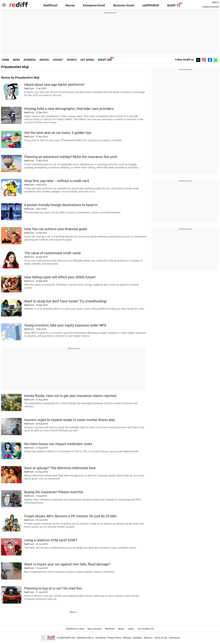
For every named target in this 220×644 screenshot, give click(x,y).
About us (148, 638)
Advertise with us (85, 638)
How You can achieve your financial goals (56, 229)
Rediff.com (70, 638)
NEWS (16, 60)
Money (70, 5)
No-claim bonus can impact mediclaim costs (58, 444)
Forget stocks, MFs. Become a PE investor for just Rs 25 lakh (70, 516)
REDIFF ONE (105, 60)
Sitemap (127, 638)
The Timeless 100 (146, 629)
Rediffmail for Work (75, 629)
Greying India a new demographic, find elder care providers (69, 109)
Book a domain (95, 629)
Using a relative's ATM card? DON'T (51, 540)
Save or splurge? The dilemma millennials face (60, 468)
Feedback (137, 638)
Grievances (174, 638)
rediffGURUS (151, 5)
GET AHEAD (87, 60)
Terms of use (161, 638)
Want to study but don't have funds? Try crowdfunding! (65, 301)
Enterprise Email (94, 5)
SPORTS (72, 60)
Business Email (124, 5)
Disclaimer (101, 638)
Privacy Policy (114, 638)
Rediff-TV (174, 5)
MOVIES (44, 60)
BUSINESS (30, 60)
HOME (5, 60)
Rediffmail (50, 5)
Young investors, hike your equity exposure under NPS (65, 325)
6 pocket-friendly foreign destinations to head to (61, 205)
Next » (74, 612)
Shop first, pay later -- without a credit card (57, 181)
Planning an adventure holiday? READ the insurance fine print (71, 157)
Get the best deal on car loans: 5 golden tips (58, 133)
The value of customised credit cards (53, 253)
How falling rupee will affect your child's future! (60, 277)
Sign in (215, 2)
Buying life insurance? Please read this (54, 492)
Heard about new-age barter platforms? (54, 85)
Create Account (211, 7)
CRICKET (58, 60)
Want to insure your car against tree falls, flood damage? (67, 564)
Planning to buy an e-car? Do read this (53, 588)
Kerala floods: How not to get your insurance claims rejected (70, 396)
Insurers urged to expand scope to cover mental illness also (70, 420)
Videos (131, 629)
